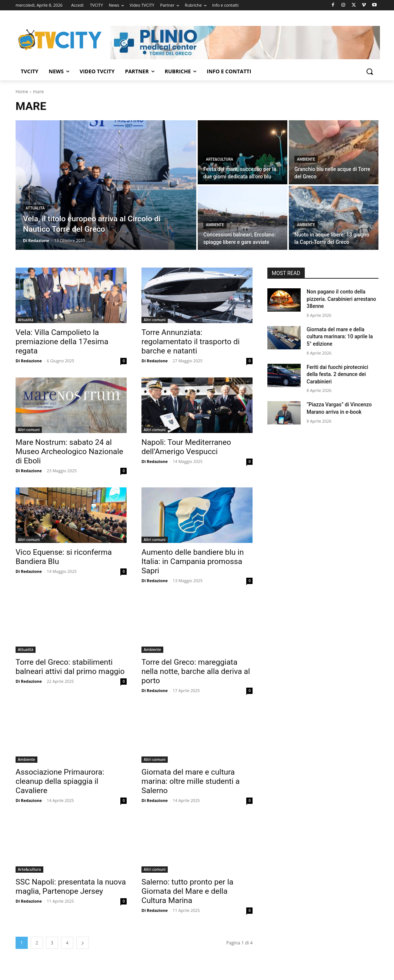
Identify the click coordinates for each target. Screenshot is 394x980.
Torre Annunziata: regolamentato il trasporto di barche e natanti (191, 342)
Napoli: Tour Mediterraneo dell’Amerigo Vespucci (186, 447)
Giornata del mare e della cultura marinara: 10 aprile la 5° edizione (340, 337)
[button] (370, 71)
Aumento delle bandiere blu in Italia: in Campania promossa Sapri (193, 561)
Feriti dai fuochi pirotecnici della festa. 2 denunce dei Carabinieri (337, 374)
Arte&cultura (220, 159)
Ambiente (306, 159)
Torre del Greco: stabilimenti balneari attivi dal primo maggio (70, 667)
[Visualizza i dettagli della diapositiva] (245, 43)
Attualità (35, 208)
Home (22, 92)
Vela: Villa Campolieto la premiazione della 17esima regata (62, 342)
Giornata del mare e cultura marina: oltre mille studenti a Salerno (191, 781)
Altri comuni (155, 320)
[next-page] (83, 943)
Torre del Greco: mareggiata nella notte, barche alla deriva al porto (196, 671)
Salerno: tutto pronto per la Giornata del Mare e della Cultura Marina (187, 891)
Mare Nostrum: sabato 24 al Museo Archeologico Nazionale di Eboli (69, 452)
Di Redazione (29, 361)
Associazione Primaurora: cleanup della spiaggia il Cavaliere (60, 781)
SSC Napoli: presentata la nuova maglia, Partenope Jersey (71, 887)
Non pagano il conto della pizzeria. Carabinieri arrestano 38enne (341, 299)
